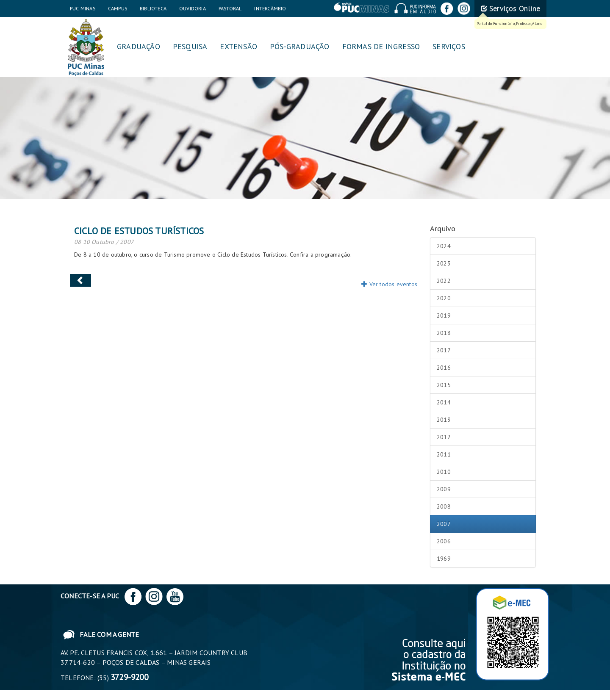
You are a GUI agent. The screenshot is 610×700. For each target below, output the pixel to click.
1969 (444, 559)
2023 (444, 263)
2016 (444, 368)
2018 (444, 333)
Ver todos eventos (389, 284)
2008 (444, 506)
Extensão (238, 46)
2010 (444, 472)
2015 (444, 385)
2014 (444, 402)
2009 (444, 489)
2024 (444, 246)
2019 (444, 315)
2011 (444, 454)
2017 (444, 350)
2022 (444, 281)
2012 (444, 437)
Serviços (449, 46)
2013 (444, 420)
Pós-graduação (300, 46)
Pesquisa (190, 46)
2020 (444, 298)
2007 (444, 524)
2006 (444, 541)
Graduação (139, 46)
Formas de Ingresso (381, 46)
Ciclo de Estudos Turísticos (139, 231)
